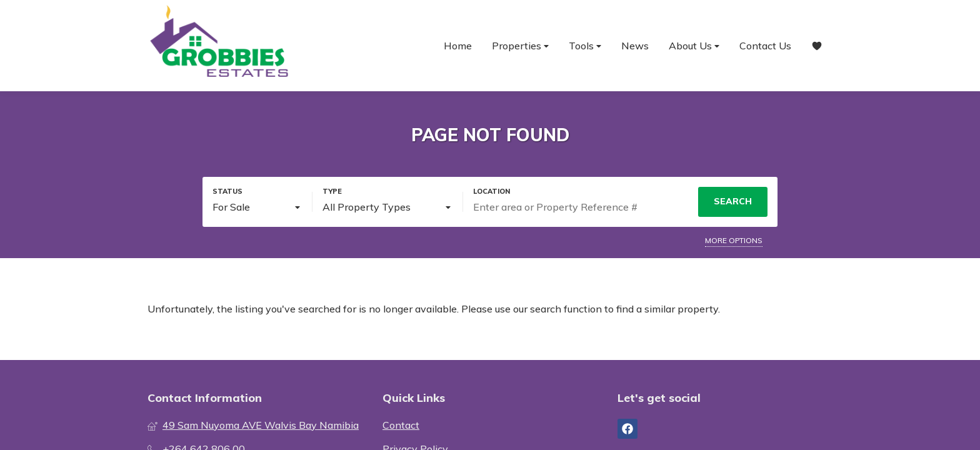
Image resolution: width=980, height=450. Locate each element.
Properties (520, 46)
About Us (694, 46)
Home (458, 46)
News (635, 46)
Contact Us (765, 46)
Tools (585, 46)
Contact (401, 425)
